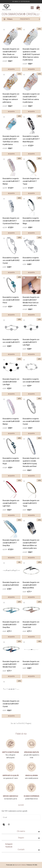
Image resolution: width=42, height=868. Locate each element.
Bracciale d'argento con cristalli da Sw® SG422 (11, 584)
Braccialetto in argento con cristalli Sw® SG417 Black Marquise (31, 139)
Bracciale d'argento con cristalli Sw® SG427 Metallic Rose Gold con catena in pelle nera (31, 301)
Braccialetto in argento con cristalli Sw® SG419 (11, 341)
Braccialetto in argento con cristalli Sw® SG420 (31, 380)
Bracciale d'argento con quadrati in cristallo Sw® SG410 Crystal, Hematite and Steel (31, 462)
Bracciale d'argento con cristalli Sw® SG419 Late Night (31, 342)
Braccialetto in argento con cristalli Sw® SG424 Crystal (31, 421)
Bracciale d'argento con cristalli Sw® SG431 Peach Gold (31, 625)
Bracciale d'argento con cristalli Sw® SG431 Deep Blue (11, 625)
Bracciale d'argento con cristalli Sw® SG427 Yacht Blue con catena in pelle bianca (11, 140)
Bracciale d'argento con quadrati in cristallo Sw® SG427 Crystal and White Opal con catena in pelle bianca (31, 54)
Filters (8, 19)
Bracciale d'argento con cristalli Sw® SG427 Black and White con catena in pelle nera (31, 544)
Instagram (9, 844)
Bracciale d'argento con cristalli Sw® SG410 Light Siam (11, 503)
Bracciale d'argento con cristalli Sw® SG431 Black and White (31, 585)
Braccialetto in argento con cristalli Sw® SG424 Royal (11, 461)
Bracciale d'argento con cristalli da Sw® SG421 (31, 663)
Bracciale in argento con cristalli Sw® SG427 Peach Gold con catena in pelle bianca (31, 98)
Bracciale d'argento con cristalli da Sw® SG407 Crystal (11, 704)
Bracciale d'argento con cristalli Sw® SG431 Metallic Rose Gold (11, 664)
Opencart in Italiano (20, 865)
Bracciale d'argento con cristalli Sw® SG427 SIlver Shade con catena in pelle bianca (11, 53)
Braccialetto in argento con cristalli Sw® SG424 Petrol (11, 300)
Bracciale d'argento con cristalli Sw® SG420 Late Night (11, 382)
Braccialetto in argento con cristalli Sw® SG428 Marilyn (11, 421)
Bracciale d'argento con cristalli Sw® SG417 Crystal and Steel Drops (11, 221)
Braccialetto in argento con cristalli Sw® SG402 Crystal (11, 260)
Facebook (9, 847)
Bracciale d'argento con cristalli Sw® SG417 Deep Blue (11, 543)
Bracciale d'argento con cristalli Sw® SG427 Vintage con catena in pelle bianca (11, 98)
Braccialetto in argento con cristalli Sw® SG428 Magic (31, 221)
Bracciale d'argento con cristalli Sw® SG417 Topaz (31, 181)
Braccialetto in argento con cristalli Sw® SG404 (31, 259)
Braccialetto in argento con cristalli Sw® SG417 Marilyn (11, 181)
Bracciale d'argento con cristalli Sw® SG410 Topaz (31, 503)
